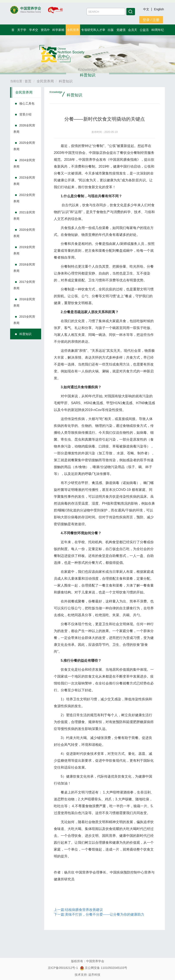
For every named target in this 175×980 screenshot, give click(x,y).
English (159, 9)
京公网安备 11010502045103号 (104, 968)
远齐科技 (94, 975)
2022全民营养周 (24, 198)
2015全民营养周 (24, 320)
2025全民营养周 (24, 146)
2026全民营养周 (24, 129)
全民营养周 (24, 92)
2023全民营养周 (24, 181)
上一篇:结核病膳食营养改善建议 (78, 910)
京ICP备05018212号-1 (63, 968)
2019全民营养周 (24, 250)
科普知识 (25, 334)
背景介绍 (25, 114)
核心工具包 (27, 103)
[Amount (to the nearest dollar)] (106, 12)
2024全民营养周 (24, 163)
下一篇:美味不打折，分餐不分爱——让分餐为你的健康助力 (99, 914)
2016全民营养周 (24, 302)
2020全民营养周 (24, 233)
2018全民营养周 (24, 268)
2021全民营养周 (24, 215)
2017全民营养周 (24, 285)
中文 (147, 9)
